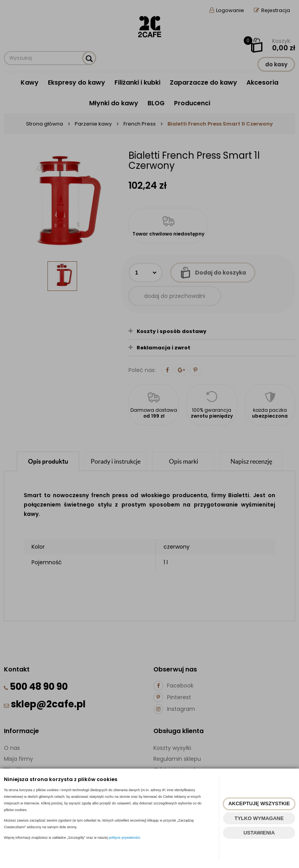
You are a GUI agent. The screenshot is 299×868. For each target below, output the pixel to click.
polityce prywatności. (125, 838)
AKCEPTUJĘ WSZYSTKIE (259, 803)
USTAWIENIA (259, 833)
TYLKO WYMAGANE (259, 818)
